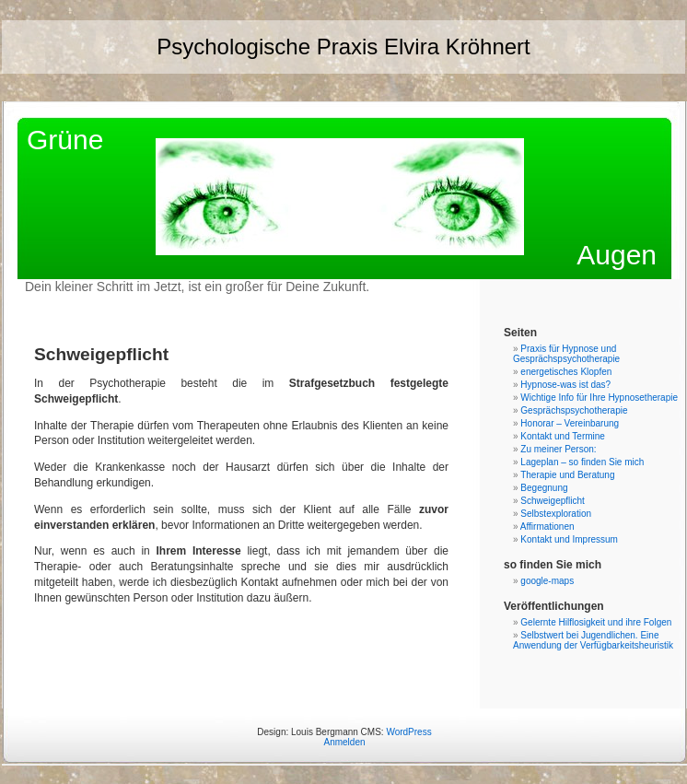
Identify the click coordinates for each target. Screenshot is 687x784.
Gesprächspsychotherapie (574, 410)
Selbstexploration (556, 514)
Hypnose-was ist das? (565, 385)
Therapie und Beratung (567, 475)
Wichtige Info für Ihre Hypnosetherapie (599, 398)
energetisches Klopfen (566, 372)
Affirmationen (547, 527)
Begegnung (544, 488)
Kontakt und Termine (563, 436)
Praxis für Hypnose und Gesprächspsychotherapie (566, 354)
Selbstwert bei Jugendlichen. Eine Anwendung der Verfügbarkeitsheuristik (593, 640)
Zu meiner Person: (558, 449)
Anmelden (344, 742)
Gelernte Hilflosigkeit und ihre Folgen (596, 622)
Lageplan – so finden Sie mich (582, 462)
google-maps (547, 581)
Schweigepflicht (552, 501)
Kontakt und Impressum (569, 539)
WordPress (408, 732)
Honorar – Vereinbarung (570, 423)
